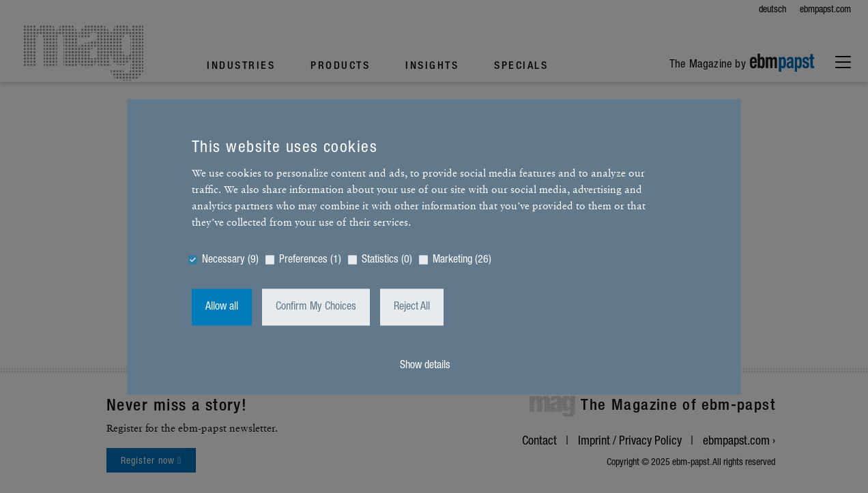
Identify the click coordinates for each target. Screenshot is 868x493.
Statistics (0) (387, 260)
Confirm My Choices (316, 307)
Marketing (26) (462, 260)
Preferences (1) (310, 260)
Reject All (412, 307)
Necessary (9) (230, 260)
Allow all (222, 307)
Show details (425, 365)
